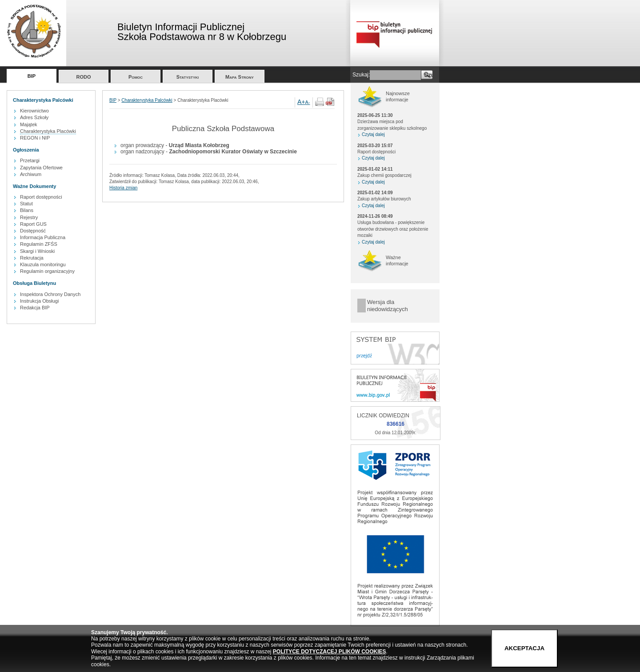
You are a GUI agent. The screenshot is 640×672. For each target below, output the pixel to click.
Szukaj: (361, 75)
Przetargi (30, 160)
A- (308, 102)
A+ (301, 102)
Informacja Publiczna (43, 237)
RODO (84, 77)
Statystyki (188, 77)
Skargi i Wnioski (37, 251)
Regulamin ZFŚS (39, 244)
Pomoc (136, 77)
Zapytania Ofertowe (41, 168)
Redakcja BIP (35, 308)
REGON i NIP (35, 138)
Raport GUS (33, 224)
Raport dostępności (41, 197)
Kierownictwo (34, 111)
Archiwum (31, 174)
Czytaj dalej (373, 134)
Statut (26, 204)
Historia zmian (123, 188)
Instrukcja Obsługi (39, 301)
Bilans (27, 210)
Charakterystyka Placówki (48, 131)
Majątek (29, 124)
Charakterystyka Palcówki (147, 100)
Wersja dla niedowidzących (388, 306)
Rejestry (29, 217)
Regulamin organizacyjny (47, 271)
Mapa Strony (240, 77)
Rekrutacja (32, 258)
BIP (32, 76)
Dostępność (33, 231)
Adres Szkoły (34, 117)
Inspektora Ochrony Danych (50, 294)
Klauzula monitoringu (43, 264)
